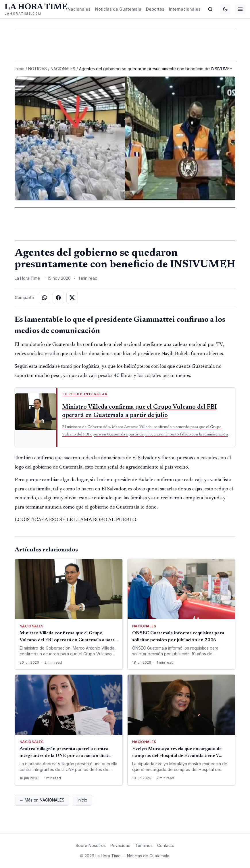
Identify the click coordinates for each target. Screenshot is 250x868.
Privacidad (120, 845)
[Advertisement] (125, 45)
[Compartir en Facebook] (58, 298)
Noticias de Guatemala (118, 9)
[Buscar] (210, 9)
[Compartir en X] (72, 298)
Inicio (20, 69)
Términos (144, 845)
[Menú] (240, 9)
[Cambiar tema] (225, 9)
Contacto (166, 845)
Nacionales (79, 9)
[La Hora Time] (36, 9)
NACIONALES (63, 69)
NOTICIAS (37, 69)
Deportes (155, 9)
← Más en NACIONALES (42, 800)
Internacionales (185, 9)
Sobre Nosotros (91, 845)
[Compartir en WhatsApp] (45, 298)
